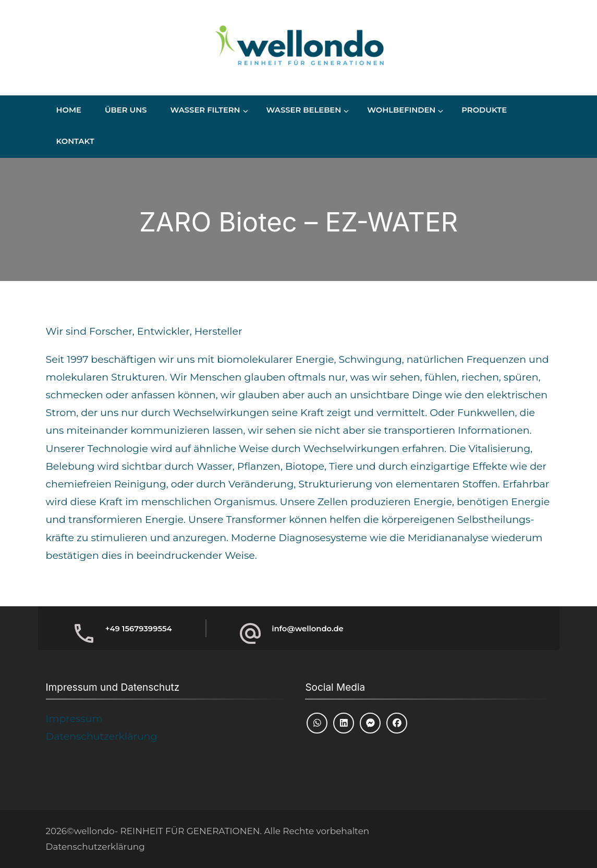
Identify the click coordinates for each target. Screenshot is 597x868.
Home (69, 110)
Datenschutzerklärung (102, 736)
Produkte (484, 110)
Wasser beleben (304, 110)
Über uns (126, 110)
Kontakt (75, 141)
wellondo (94, 831)
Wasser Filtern (205, 110)
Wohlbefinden (401, 110)
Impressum (74, 719)
